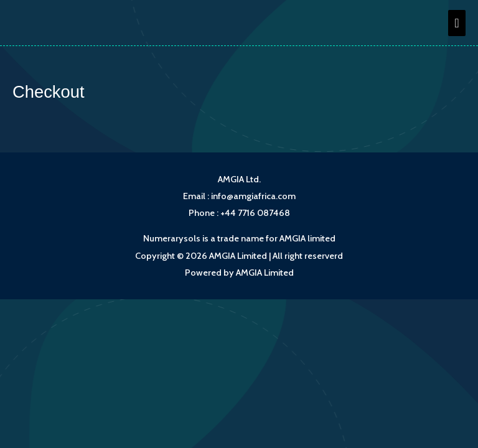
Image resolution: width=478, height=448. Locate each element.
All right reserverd (308, 256)
